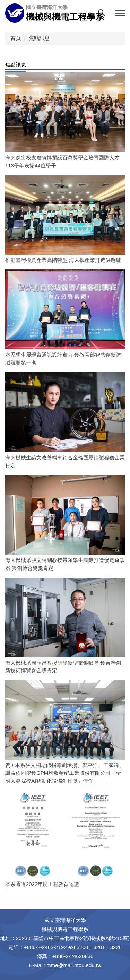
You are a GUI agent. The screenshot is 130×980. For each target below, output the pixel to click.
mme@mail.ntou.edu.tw (74, 965)
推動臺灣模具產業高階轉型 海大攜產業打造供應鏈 (63, 260)
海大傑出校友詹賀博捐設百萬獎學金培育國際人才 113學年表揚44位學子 (62, 161)
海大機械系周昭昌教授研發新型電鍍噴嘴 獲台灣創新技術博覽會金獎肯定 (63, 667)
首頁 (16, 38)
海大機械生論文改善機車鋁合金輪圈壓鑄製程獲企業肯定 (65, 462)
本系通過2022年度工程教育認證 (42, 884)
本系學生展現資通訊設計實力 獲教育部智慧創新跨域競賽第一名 (63, 359)
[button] (103, 14)
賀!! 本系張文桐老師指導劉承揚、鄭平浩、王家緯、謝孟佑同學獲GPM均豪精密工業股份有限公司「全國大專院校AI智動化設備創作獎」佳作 (65, 773)
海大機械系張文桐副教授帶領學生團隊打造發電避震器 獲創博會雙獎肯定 (65, 564)
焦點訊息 (39, 38)
